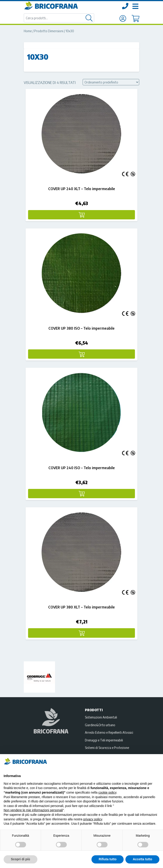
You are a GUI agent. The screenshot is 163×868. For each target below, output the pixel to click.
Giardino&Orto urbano (100, 725)
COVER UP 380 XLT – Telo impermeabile (81, 607)
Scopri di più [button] (20, 859)
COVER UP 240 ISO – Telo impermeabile (82, 468)
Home (28, 31)
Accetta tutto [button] (142, 859)
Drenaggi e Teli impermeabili (104, 740)
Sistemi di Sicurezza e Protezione (107, 748)
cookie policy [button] (107, 792)
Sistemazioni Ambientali (101, 717)
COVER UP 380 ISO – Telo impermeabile (81, 328)
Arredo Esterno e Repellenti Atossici (109, 732)
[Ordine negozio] (111, 82)
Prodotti (94, 710)
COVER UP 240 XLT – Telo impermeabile (82, 189)
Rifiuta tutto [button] (108, 859)
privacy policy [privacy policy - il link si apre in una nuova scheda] (93, 819)
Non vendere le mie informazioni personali (33, 810)
